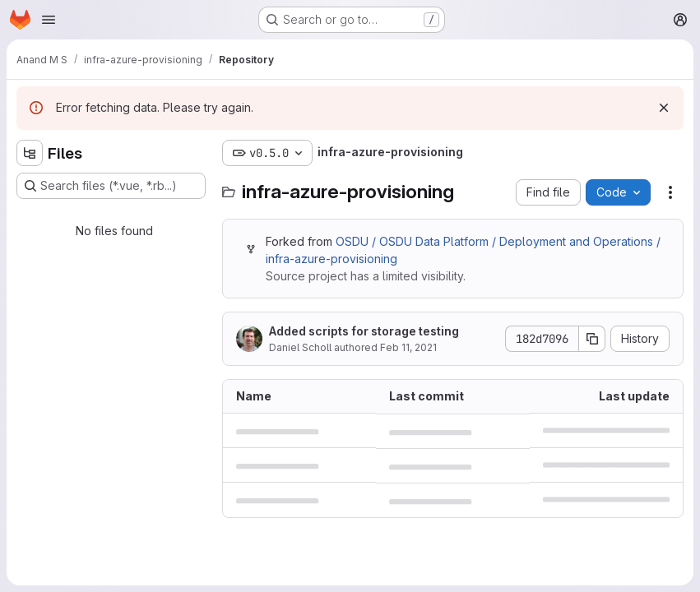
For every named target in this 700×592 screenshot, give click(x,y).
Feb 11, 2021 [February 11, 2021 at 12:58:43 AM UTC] (408, 347)
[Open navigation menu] (49, 20)
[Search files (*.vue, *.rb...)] (111, 186)
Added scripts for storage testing (364, 331)
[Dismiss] (664, 108)
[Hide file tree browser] (30, 153)
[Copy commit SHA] (592, 339)
